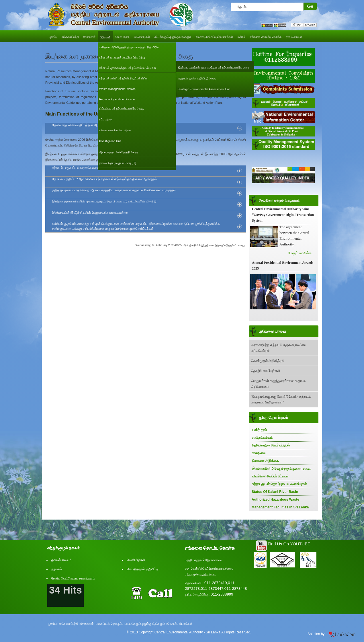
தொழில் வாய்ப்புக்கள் (266, 371)
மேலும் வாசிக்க (300, 253)
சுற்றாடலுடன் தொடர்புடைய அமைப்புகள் (279, 484)
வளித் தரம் (259, 430)
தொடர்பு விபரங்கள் (180, 624)
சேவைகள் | (88, 624)
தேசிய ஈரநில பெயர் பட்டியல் (271, 445)
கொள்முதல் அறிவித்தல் (268, 361)
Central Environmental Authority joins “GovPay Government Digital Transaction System (283, 215)
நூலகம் (57, 569)
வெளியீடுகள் (136, 560)
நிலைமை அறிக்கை (265, 461)
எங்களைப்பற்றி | (69, 624)
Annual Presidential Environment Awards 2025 (283, 266)
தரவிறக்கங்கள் (262, 438)
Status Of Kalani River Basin (275, 492)
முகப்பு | (53, 624)
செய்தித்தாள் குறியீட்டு (143, 569)
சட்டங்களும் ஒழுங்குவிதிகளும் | (146, 624)
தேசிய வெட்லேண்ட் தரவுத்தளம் (73, 578)
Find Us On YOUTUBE (289, 544)
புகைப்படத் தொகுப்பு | (110, 624)
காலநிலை (259, 453)
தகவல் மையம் (61, 560)
